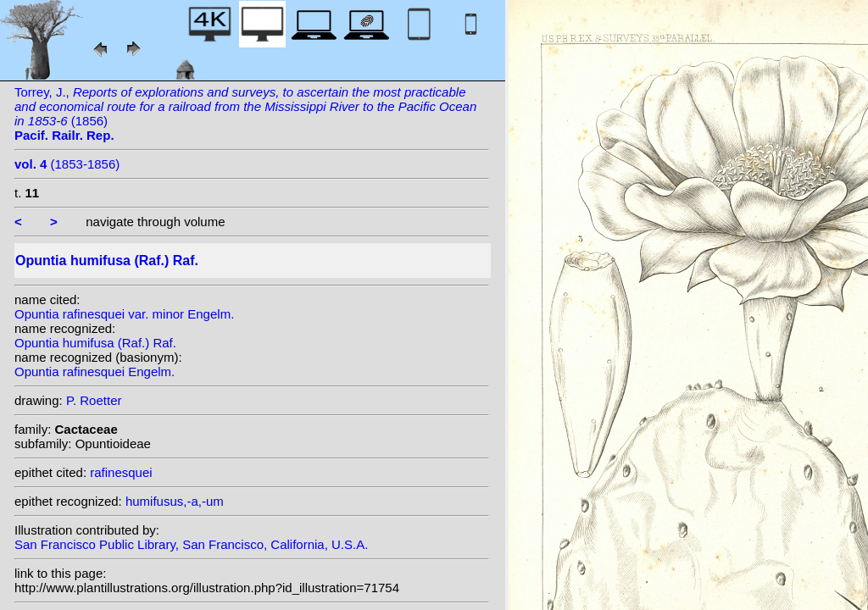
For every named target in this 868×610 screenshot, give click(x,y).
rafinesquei (121, 472)
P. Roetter (94, 400)
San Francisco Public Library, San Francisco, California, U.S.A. (191, 544)
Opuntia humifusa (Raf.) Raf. (95, 343)
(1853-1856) (67, 164)
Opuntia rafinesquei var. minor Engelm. (124, 314)
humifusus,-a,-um (175, 501)
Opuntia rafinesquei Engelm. (95, 372)
